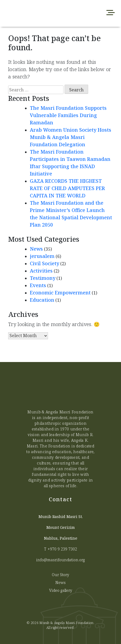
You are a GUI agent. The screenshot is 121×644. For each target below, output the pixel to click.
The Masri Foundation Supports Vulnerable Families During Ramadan (68, 115)
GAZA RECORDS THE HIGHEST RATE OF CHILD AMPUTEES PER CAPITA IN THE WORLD (67, 188)
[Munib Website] (36, 13)
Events (38, 285)
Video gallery (61, 590)
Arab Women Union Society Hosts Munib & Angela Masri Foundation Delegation (71, 137)
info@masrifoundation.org (60, 560)
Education (42, 300)
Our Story (60, 575)
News (36, 249)
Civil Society (44, 263)
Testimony (43, 278)
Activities (41, 271)
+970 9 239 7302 (62, 549)
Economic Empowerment (60, 293)
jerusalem (42, 256)
